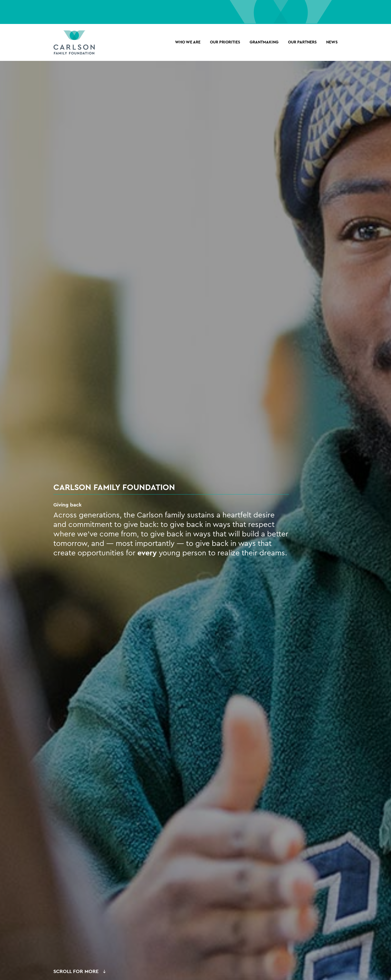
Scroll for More (76, 971)
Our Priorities (225, 42)
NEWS (332, 42)
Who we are (188, 42)
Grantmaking (264, 42)
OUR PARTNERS (302, 42)
